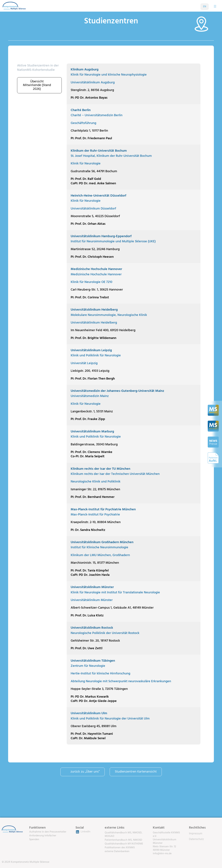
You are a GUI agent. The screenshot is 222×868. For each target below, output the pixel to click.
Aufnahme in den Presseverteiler (48, 832)
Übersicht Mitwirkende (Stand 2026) (37, 85)
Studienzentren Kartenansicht (136, 772)
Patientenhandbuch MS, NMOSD (123, 840)
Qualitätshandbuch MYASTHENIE (124, 844)
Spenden (34, 839)
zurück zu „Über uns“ (85, 772)
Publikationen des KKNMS (120, 848)
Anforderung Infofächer (43, 836)
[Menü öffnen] (215, 6)
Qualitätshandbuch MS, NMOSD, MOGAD (124, 834)
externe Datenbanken (117, 851)
